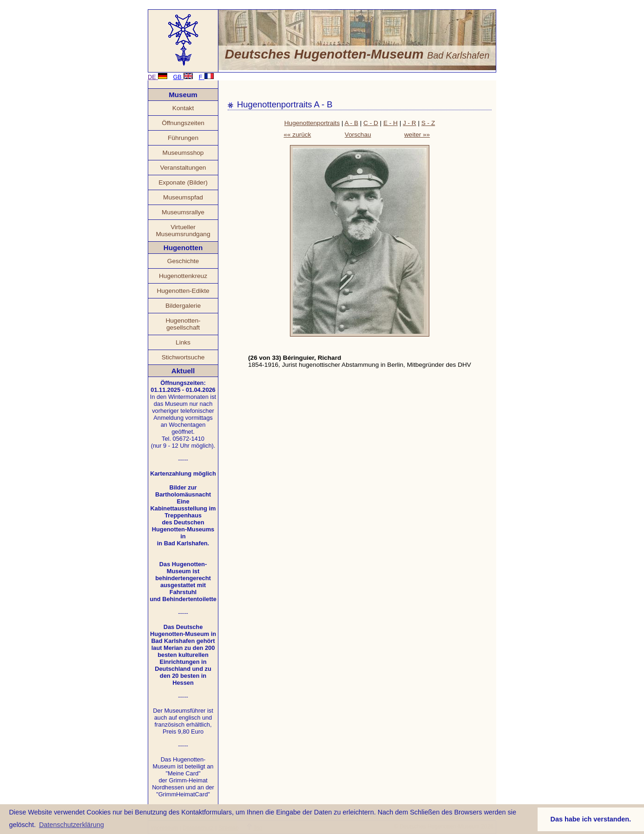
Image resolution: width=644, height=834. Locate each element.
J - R (410, 123)
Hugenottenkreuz (183, 276)
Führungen (183, 138)
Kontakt (183, 108)
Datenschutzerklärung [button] (72, 825)
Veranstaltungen (183, 168)
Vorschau (358, 135)
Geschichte (183, 261)
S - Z (428, 123)
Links (183, 342)
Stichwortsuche (183, 357)
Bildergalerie (183, 306)
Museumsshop (183, 153)
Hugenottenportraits (312, 123)
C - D (371, 123)
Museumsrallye (183, 212)
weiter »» (417, 135)
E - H (391, 123)
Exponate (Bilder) (183, 182)
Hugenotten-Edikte (183, 291)
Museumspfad (183, 197)
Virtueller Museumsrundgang (183, 231)
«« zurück (297, 135)
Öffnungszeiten (183, 123)
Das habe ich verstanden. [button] (591, 819)
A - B (352, 123)
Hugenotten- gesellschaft (183, 324)
